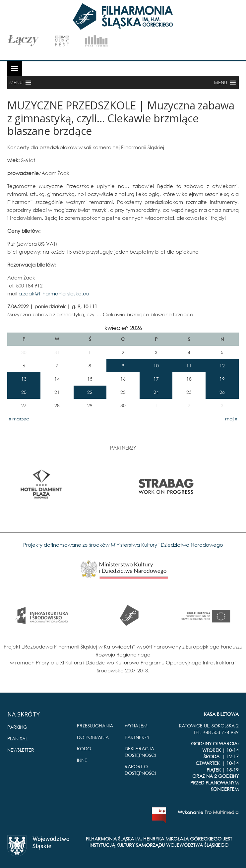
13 (24, 379)
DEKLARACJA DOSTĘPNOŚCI (140, 752)
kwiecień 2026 (123, 328)
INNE (82, 760)
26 (222, 392)
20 (24, 392)
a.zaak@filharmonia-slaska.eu (54, 293)
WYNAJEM (136, 726)
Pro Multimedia (222, 812)
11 (189, 366)
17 (156, 379)
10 (156, 366)
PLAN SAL (17, 739)
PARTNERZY (137, 737)
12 (222, 366)
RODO (84, 748)
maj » (231, 419)
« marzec (19, 419)
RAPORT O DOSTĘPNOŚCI (140, 770)
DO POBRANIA (93, 737)
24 (156, 392)
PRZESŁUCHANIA (95, 726)
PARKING (17, 727)
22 (90, 392)
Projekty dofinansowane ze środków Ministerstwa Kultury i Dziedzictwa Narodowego (123, 545)
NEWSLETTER (21, 750)
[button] (16, 83)
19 (222, 379)
